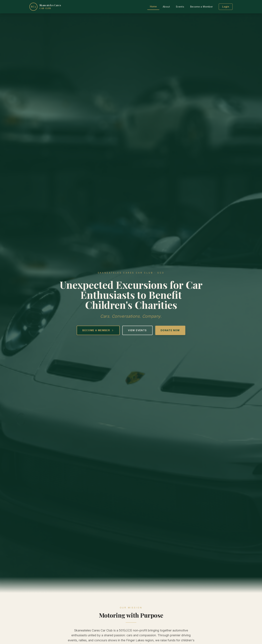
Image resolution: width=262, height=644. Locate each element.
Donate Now (170, 330)
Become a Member (201, 7)
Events (180, 7)
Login (226, 7)
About (166, 7)
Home (153, 6)
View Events (137, 330)
